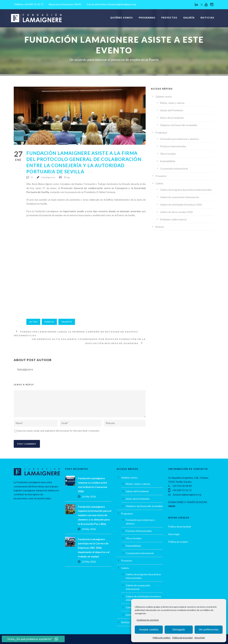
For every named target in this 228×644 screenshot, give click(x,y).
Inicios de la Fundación (172, 118)
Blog (67, 177)
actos (33, 322)
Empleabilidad (168, 161)
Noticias (207, 18)
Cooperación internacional (174, 169)
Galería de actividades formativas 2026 (181, 205)
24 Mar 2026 (89, 529)
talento (67, 322)
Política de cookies (162, 638)
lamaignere (48, 177)
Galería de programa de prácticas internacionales (186, 190)
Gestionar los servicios (148, 620)
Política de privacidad (182, 638)
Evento (49, 322)
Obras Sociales (168, 154)
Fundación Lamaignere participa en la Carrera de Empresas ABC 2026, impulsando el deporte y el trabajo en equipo (94, 548)
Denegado (179, 629)
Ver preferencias (209, 629)
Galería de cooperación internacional (179, 197)
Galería (189, 18)
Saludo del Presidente (172, 110)
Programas (147, 18)
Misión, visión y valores (172, 103)
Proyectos (169, 18)
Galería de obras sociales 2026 (176, 212)
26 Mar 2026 (89, 497)
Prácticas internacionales (173, 146)
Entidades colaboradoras (173, 219)
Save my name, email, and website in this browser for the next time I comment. (58, 431)
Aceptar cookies (149, 629)
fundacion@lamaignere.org (122, 4)
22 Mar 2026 (89, 562)
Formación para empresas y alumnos (179, 139)
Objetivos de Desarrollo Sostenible (179, 125)
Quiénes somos (121, 18)
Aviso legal (200, 638)
